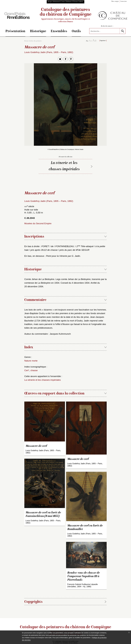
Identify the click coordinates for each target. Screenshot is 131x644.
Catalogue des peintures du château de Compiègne (66, 15)
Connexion (123, 1)
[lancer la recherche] (122, 31)
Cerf (26, 370)
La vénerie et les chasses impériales (64, 166)
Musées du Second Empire (38, 223)
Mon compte (115, 1)
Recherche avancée (107, 26)
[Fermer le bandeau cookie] (129, 632)
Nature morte (31, 361)
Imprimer (103, 41)
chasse (34, 370)
